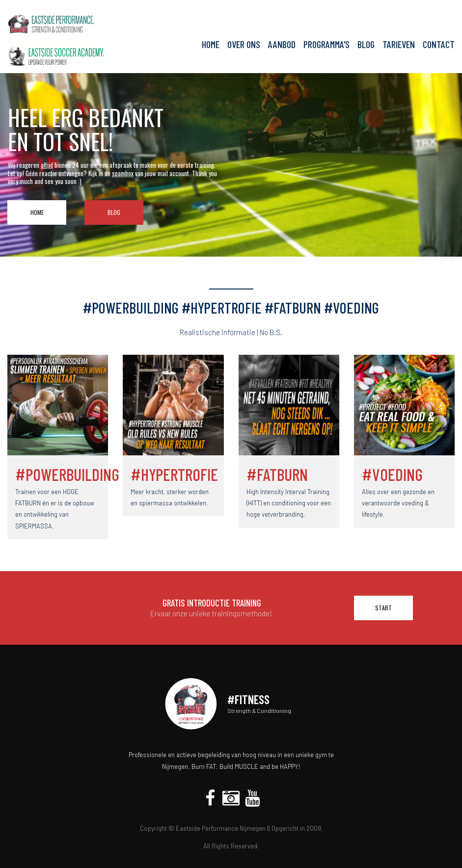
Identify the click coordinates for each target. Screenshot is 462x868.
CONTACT (439, 44)
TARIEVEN (399, 44)
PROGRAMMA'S (326, 44)
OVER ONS (244, 44)
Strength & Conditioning (259, 710)
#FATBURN (277, 474)
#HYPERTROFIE (174, 474)
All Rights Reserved (230, 846)
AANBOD (282, 44)
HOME (211, 44)
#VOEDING (392, 474)
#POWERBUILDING (67, 474)
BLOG (366, 44)
